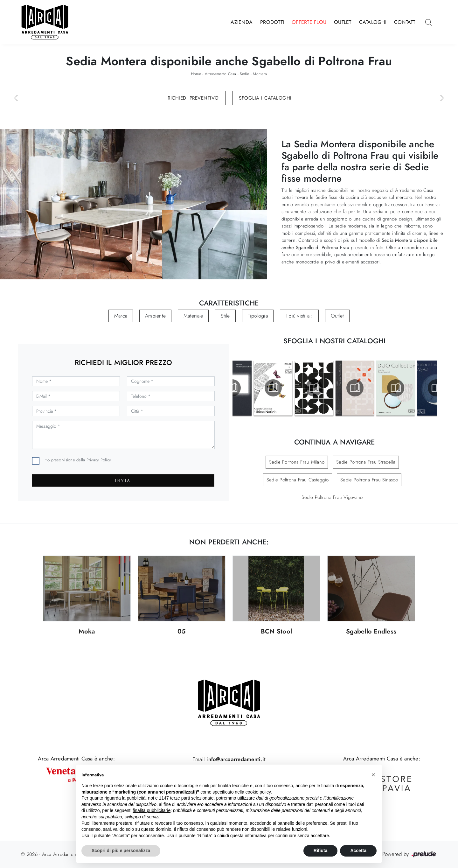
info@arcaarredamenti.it (235, 759)
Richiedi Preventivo (193, 98)
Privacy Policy (99, 460)
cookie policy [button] (258, 792)
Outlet (343, 22)
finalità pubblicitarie (152, 810)
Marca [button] (121, 316)
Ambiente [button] (155, 316)
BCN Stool (276, 632)
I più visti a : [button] (299, 316)
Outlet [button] (337, 316)
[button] (373, 775)
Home (196, 74)
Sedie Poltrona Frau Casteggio (298, 480)
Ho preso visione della (78, 460)
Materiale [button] (193, 316)
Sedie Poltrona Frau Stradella (366, 462)
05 (182, 632)
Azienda (242, 22)
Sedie (244, 74)
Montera (260, 74)
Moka (87, 632)
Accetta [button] (358, 850)
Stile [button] (225, 316)
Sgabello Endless (371, 632)
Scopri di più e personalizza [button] (121, 850)
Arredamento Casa (221, 74)
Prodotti (272, 22)
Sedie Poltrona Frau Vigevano (332, 497)
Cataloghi (373, 22)
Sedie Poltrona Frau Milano (297, 462)
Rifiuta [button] (321, 850)
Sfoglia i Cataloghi (265, 98)
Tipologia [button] (258, 316)
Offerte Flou (309, 22)
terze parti (180, 798)
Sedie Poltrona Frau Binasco (369, 480)
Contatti (405, 22)
